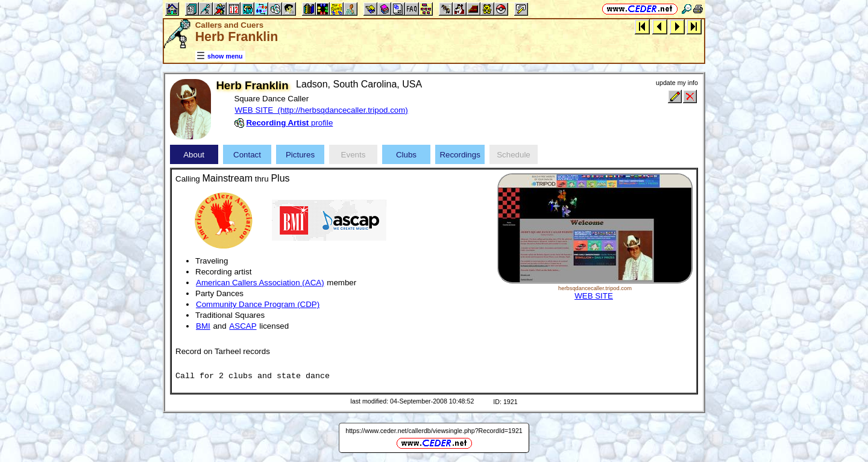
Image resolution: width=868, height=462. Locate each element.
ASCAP (243, 326)
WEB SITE (594, 296)
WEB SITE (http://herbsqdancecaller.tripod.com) (321, 110)
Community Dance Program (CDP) (258, 304)
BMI (203, 326)
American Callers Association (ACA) (260, 283)
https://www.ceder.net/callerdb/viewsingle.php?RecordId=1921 (434, 431)
